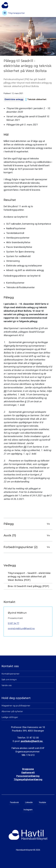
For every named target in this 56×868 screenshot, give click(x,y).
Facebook (14, 802)
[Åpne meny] (53, 5)
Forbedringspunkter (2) (27, 547)
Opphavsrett (28, 772)
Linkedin (29, 802)
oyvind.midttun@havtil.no (21, 628)
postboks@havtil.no (32, 741)
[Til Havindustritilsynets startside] (5, 5)
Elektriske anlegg (14, 99)
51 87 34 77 (14, 623)
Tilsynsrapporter (13, 13)
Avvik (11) (27, 535)
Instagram (28, 810)
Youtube (42, 802)
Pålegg (27, 524)
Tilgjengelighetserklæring (28, 779)
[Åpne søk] (48, 6)
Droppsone (28, 769)
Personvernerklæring (28, 776)
